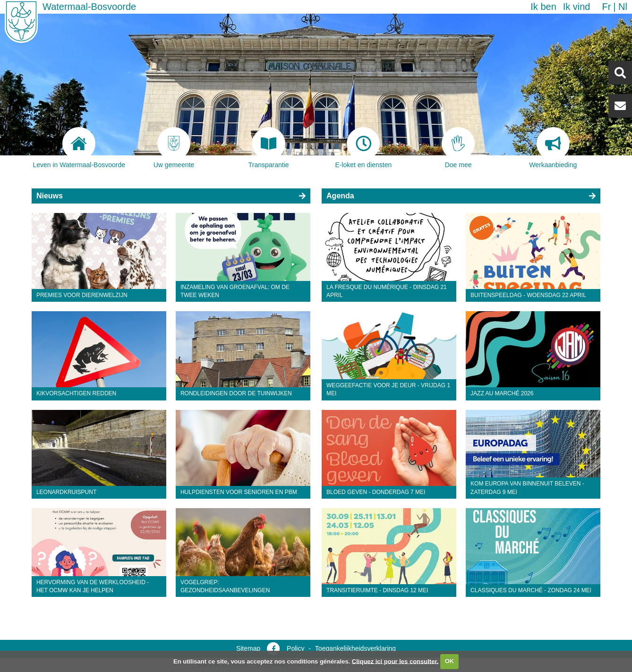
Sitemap (248, 648)
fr (606, 7)
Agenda (340, 196)
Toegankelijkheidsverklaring (355, 648)
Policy (295, 648)
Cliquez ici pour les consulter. (395, 661)
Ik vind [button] (577, 7)
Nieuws (50, 196)
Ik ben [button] (543, 7)
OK (450, 661)
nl (623, 7)
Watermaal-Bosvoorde (89, 7)
